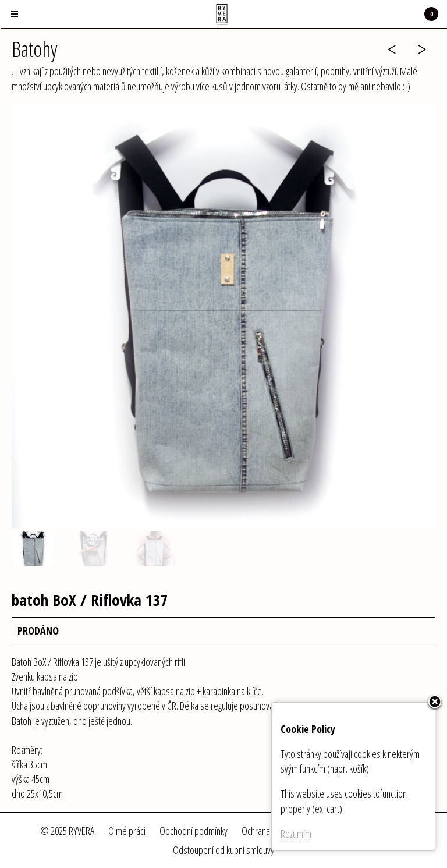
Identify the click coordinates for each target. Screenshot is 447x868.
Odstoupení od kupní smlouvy (223, 850)
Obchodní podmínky (194, 831)
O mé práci (127, 831)
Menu (9, 7)
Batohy (34, 49)
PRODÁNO (38, 630)
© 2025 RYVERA (67, 831)
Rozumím (296, 834)
